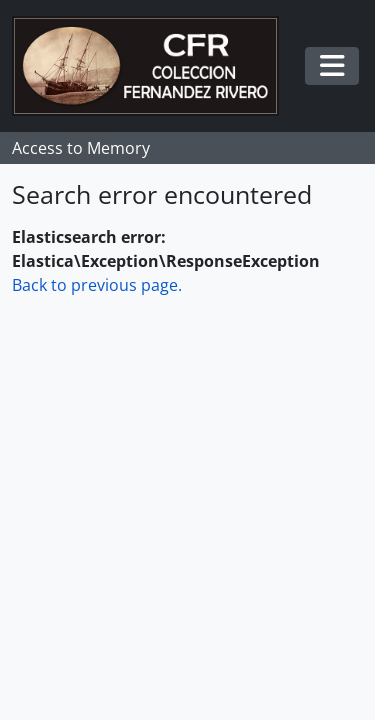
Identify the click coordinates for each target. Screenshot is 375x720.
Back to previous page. (97, 285)
